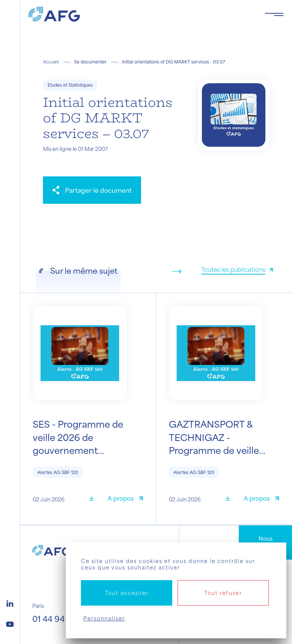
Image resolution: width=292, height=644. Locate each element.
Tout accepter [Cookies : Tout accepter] (127, 593)
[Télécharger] (94, 499)
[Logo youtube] (10, 623)
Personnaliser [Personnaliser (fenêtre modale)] (104, 618)
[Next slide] (177, 271)
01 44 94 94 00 (61, 619)
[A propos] (125, 499)
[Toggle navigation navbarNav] (274, 14)
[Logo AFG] (140, 14)
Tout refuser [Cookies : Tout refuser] (223, 593)
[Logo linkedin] (10, 603)
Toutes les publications (233, 269)
